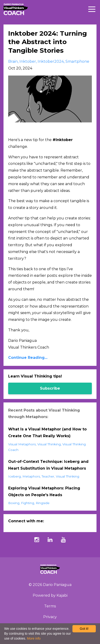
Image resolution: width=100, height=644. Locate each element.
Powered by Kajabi (50, 595)
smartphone (77, 61)
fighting (28, 503)
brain (13, 61)
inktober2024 (51, 61)
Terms (50, 606)
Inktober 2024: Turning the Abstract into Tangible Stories (48, 42)
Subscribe (50, 388)
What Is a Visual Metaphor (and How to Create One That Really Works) (47, 433)
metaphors (31, 476)
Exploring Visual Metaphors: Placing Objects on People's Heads (44, 492)
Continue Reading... (28, 358)
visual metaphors (22, 444)
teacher (48, 476)
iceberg (14, 476)
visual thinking (49, 444)
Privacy (50, 617)
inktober (28, 61)
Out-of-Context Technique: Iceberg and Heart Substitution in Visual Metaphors (48, 465)
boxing (14, 503)
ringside (43, 503)
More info (34, 638)
